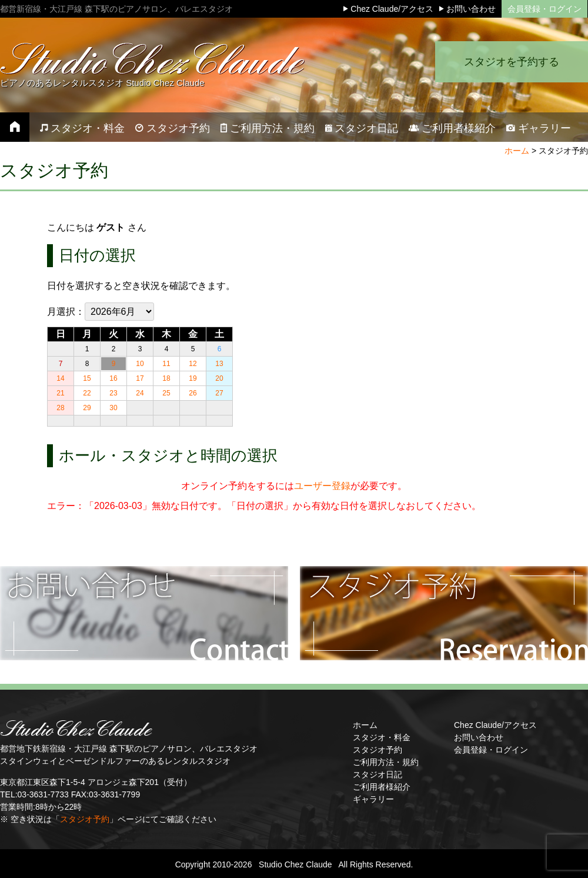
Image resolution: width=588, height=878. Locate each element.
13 (219, 364)
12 (193, 364)
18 (166, 378)
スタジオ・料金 (382, 737)
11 (166, 364)
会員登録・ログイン (544, 9)
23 (113, 393)
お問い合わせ (479, 737)
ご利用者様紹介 (382, 787)
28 (60, 408)
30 (113, 408)
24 (140, 393)
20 (219, 378)
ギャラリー (373, 799)
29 (87, 408)
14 (60, 378)
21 (60, 393)
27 (219, 393)
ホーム (517, 151)
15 (87, 378)
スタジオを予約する (512, 62)
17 (140, 378)
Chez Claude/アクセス (495, 725)
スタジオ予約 (85, 819)
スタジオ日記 (377, 774)
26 (193, 393)
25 (166, 393)
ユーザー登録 (322, 486)
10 (140, 364)
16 (113, 378)
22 (87, 393)
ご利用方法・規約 (386, 762)
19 (193, 378)
